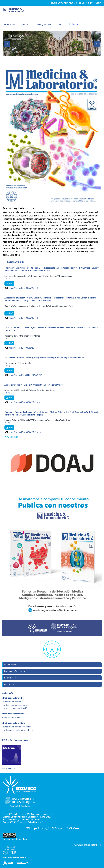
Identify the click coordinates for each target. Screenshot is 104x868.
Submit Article (10, 665)
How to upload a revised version (15, 705)
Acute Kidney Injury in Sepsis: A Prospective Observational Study (33, 385)
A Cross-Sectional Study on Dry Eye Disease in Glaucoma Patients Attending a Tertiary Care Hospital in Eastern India (51, 329)
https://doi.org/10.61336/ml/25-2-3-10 (25, 432)
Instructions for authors (14, 671)
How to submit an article (12, 702)
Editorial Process (11, 678)
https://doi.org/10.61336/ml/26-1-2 (23, 318)
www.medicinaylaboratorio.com (88, 845)
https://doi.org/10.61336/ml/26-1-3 (23, 288)
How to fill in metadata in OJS (14, 708)
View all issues (11, 437)
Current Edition (9, 24)
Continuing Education (43, 24)
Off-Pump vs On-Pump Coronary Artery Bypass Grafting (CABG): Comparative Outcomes (44, 358)
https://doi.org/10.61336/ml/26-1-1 (23, 348)
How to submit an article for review (16, 727)
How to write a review (11, 718)
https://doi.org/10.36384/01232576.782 (25, 375)
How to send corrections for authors (17, 730)
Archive (25, 24)
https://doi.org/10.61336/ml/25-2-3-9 (24, 402)
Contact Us (9, 684)
